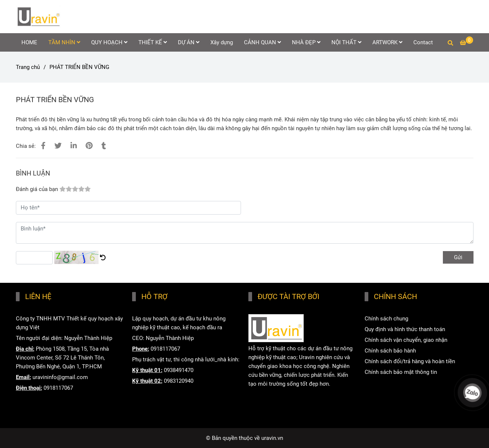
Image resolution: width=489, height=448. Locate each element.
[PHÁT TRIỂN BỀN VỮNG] (38, 17)
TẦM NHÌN (64, 42)
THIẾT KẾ (153, 42)
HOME (29, 42)
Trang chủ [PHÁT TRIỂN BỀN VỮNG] (28, 67)
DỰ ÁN (189, 42)
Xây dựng (222, 42)
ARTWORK (387, 42)
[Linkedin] (74, 146)
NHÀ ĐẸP (306, 42)
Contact (423, 42)
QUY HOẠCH (109, 42)
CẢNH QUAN (262, 42)
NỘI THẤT (346, 42)
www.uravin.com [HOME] (269, 405)
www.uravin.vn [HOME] (266, 395)
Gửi (458, 257)
